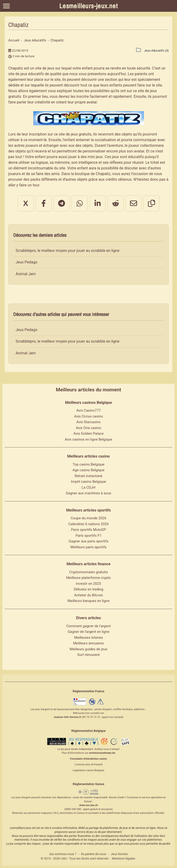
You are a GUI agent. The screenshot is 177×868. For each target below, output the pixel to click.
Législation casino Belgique (89, 770)
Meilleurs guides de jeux (88, 649)
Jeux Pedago (26, 262)
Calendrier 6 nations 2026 (88, 524)
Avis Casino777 (88, 410)
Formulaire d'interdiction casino (89, 759)
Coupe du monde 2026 (88, 518)
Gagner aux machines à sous (88, 493)
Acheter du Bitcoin (88, 595)
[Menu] (6, 6)
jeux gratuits (81, 134)
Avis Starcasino (88, 422)
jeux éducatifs (32, 74)
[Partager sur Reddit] (116, 203)
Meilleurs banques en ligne (89, 601)
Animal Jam (26, 274)
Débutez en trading (88, 589)
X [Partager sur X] (26, 203)
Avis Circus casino (89, 416)
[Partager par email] (134, 203)
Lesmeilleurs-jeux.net (88, 6)
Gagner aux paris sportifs (89, 541)
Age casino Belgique (89, 470)
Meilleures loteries (88, 638)
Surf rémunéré (88, 655)
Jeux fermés (119, 854)
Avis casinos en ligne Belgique (88, 439)
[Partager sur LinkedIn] (98, 203)
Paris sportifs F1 (89, 536)
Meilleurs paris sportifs (88, 547)
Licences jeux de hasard (88, 764)
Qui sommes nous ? (63, 854)
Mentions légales (123, 858)
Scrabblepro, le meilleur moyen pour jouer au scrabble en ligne (67, 251)
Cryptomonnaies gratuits (88, 572)
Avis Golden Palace (89, 434)
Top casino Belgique (88, 464)
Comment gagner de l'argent (88, 626)
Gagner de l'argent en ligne (88, 632)
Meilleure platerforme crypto (88, 578)
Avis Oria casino (88, 428)
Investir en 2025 (88, 584)
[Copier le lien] (151, 203)
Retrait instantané (89, 476)
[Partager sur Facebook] (44, 203)
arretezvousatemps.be (102, 753)
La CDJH (88, 487)
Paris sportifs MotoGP (89, 530)
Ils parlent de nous (94, 854)
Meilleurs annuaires (88, 643)
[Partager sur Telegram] (62, 203)
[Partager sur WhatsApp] (80, 203)
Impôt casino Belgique (88, 482)
